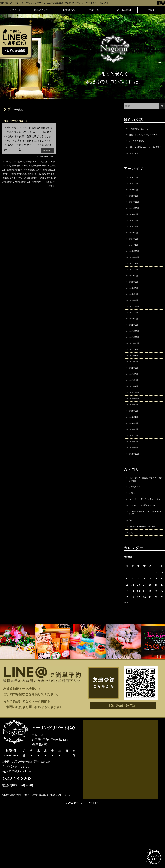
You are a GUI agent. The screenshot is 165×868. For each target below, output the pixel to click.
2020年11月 (136, 439)
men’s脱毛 (8, 161)
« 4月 (126, 666)
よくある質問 (124, 10)
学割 (50, 165)
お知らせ (134, 544)
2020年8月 (135, 453)
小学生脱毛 (18, 170)
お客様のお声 (136, 537)
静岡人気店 (15, 178)
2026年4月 (135, 189)
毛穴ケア (51, 170)
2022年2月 (135, 356)
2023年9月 (135, 286)
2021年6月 (135, 404)
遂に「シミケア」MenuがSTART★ (142, 138)
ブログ (151, 10)
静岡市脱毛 (47, 186)
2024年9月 (135, 230)
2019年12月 (136, 501)
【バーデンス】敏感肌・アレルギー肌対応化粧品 (145, 528)
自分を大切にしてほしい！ (143, 164)
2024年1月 (135, 265)
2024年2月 (135, 258)
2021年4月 (135, 418)
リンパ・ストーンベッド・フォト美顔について (145, 570)
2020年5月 (135, 474)
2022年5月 (135, 349)
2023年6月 (135, 307)
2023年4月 (135, 321)
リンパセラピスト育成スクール (146, 561)
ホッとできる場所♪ (139, 146)
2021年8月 (135, 390)
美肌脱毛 (39, 174)
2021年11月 (136, 369)
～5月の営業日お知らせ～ (143, 129)
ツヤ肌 (35, 161)
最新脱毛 (40, 170)
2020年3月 (135, 481)
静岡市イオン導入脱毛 (34, 178)
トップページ (14, 10)
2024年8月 (135, 237)
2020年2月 (135, 488)
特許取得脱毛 (11, 174)
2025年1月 (135, 210)
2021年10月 (136, 376)
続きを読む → (46, 150)
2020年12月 (136, 432)
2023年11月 (136, 279)
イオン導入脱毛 (22, 161)
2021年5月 (135, 411)
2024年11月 (136, 217)
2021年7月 (135, 397)
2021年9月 (135, 383)
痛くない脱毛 (26, 174)
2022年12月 (136, 335)
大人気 (43, 165)
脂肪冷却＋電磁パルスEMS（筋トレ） (145, 587)
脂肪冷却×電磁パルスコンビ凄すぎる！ (145, 155)
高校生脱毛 (48, 190)
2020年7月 (135, 460)
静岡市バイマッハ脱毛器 (26, 182)
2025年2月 (135, 203)
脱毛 (51, 156)
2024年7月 (135, 244)
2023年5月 (135, 314)
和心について (41, 10)
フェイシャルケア (16, 165)
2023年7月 (135, 300)
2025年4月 (135, 196)
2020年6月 (135, 467)
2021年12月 (136, 362)
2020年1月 (135, 494)
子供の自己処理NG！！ (19, 121)
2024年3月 (135, 251)
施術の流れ (69, 10)
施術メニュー (96, 10)
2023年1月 (135, 328)
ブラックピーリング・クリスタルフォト (145, 552)
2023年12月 (136, 272)
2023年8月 (135, 293)
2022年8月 (135, 342)
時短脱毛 (30, 170)
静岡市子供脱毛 (32, 186)
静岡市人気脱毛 (14, 186)
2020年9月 (135, 446)
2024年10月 (136, 223)
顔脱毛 (37, 190)
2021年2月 (135, 425)
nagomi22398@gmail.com (21, 836)
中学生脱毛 (33, 165)
